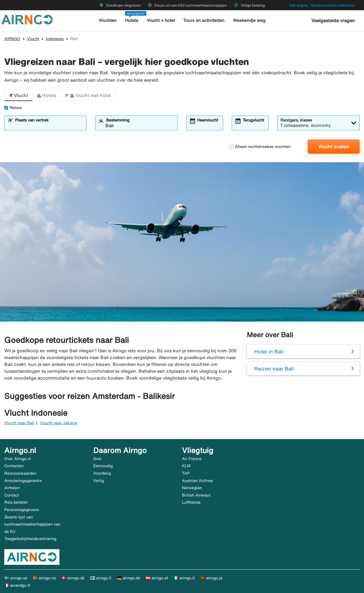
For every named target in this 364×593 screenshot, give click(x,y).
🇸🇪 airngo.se (16, 578)
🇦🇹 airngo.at (157, 578)
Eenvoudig (103, 466)
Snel (97, 459)
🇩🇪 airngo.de (129, 578)
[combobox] (49, 125)
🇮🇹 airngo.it (184, 578)
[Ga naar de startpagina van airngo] (27, 19)
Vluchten (108, 20)
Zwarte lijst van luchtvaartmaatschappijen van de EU (32, 524)
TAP (186, 473)
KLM (186, 466)
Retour (13, 108)
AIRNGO (12, 39)
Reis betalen (16, 502)
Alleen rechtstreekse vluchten (260, 147)
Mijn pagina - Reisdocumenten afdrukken (322, 5)
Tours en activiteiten (204, 20)
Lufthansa (191, 502)
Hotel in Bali (269, 351)
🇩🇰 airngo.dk (73, 578)
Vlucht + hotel (161, 20)
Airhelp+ (12, 488)
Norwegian (192, 488)
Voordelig (102, 473)
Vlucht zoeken (334, 147)
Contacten (14, 466)
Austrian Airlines (197, 481)
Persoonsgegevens (22, 510)
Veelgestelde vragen (333, 20)
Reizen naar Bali (274, 368)
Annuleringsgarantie (23, 481)
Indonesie (55, 39)
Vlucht (33, 39)
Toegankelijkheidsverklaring (30, 539)
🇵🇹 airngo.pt (211, 578)
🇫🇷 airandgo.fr (17, 585)
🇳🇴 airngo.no (44, 578)
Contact (12, 495)
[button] (18, 96)
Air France (192, 459)
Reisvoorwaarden (20, 473)
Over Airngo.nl (18, 459)
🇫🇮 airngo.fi (101, 578)
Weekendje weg (249, 20)
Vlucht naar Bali (19, 423)
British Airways (196, 495)
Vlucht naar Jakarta (59, 423)
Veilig (99, 481)
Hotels (132, 20)
